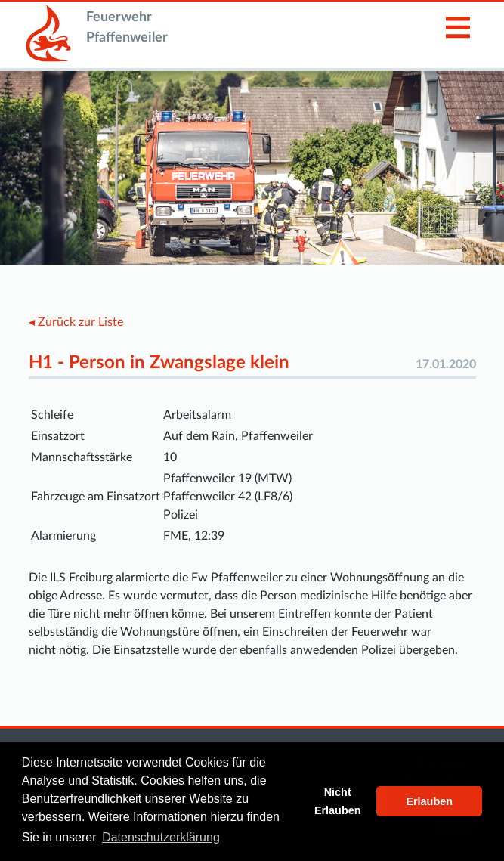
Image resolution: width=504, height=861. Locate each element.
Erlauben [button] (429, 801)
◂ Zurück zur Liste (76, 322)
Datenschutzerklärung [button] (161, 837)
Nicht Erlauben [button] (338, 801)
